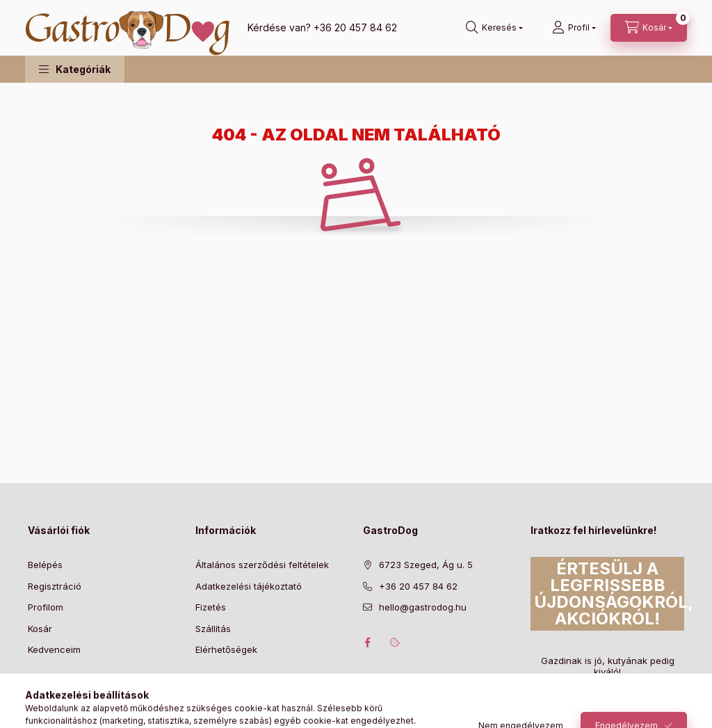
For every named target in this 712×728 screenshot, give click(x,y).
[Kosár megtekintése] (649, 28)
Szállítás (213, 629)
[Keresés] (494, 28)
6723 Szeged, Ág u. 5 (426, 565)
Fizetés (211, 607)
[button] (75, 69)
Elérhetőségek (226, 649)
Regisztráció (55, 586)
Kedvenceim (54, 649)
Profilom (46, 607)
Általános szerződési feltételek (262, 565)
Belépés (45, 565)
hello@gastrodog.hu (423, 607)
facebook (367, 642)
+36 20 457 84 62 (355, 27)
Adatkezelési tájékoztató (249, 586)
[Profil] (574, 28)
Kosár (40, 629)
